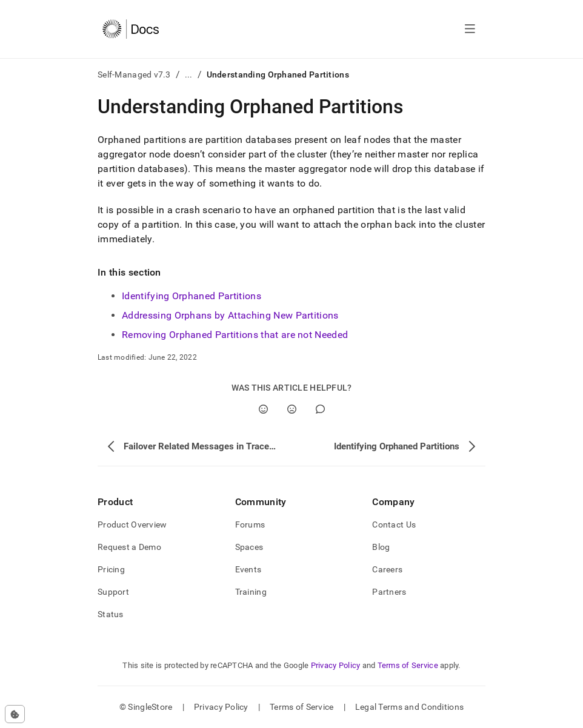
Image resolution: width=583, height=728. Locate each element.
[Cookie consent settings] (15, 714)
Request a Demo (129, 547)
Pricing (111, 569)
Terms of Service (408, 665)
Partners (389, 592)
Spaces (249, 547)
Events (248, 569)
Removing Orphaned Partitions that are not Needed (235, 335)
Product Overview (132, 524)
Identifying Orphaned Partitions (192, 296)
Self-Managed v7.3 (134, 74)
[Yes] (263, 409)
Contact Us (394, 524)
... (189, 74)
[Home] (131, 29)
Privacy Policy (336, 665)
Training (251, 592)
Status (111, 614)
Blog (381, 547)
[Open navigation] (470, 29)
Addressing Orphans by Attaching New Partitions (230, 315)
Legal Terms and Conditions (409, 707)
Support (113, 592)
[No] (292, 409)
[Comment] (320, 409)
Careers (387, 569)
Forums (250, 524)
